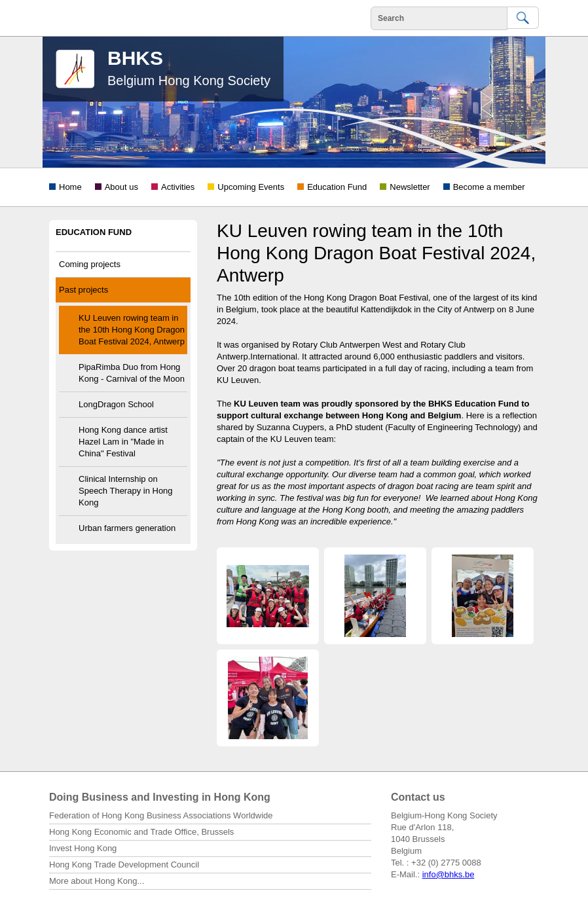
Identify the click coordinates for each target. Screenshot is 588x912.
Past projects (83, 290)
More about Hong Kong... (97, 881)
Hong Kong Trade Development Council (124, 865)
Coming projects (90, 264)
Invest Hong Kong (83, 848)
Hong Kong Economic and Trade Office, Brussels (141, 832)
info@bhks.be (449, 874)
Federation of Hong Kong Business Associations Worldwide (161, 815)
